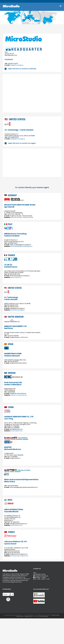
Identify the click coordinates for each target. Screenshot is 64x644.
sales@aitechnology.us (17, 139)
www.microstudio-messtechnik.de (22, 217)
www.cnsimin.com (17, 431)
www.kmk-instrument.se (19, 395)
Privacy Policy (20, 616)
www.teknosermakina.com (19, 556)
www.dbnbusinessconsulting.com (22, 246)
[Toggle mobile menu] (61, 6)
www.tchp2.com (16, 277)
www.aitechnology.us (18, 310)
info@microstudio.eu (38, 1)
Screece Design (44, 616)
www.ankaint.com (17, 525)
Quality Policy (28, 616)
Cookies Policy (55, 615)
